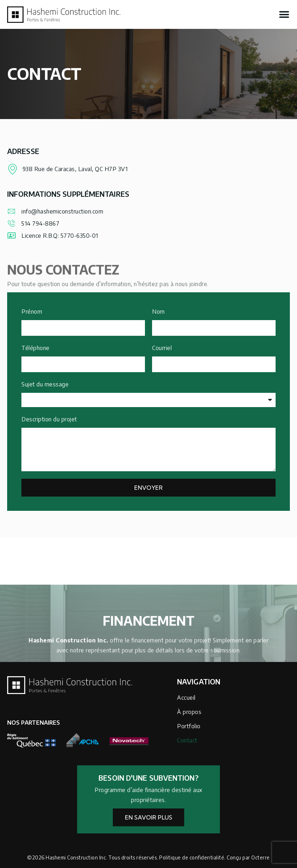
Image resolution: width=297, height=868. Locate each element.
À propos (189, 712)
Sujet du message (45, 384)
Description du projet (49, 419)
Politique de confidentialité (192, 857)
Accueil (186, 698)
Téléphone (36, 348)
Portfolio (189, 726)
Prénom (32, 312)
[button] (284, 15)
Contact (187, 740)
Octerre (261, 857)
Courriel (162, 348)
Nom (158, 312)
